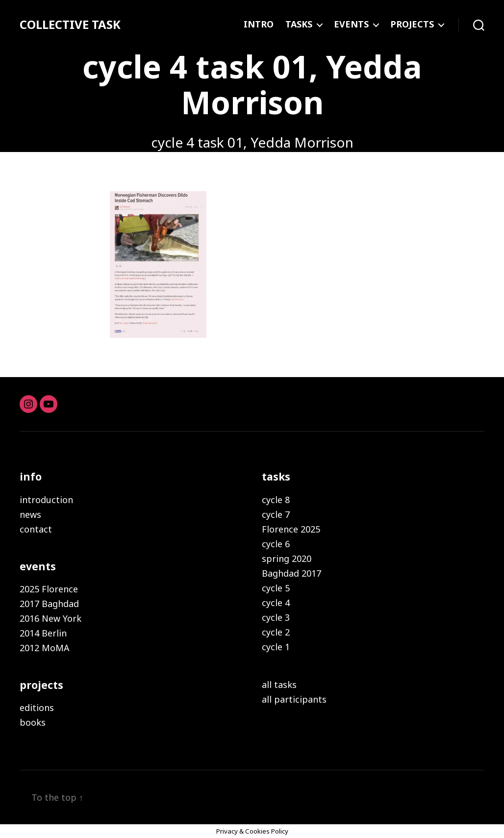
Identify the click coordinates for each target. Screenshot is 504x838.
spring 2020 (287, 559)
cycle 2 (276, 632)
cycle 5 (276, 588)
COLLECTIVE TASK (70, 25)
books (33, 722)
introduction (46, 500)
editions (37, 708)
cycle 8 (276, 500)
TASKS (299, 25)
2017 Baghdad (49, 604)
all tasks (279, 685)
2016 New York (50, 618)
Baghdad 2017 (291, 573)
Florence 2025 (291, 529)
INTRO (259, 25)
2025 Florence (49, 589)
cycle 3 (276, 617)
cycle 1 (276, 647)
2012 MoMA (45, 648)
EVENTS (351, 25)
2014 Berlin (43, 633)
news (30, 514)
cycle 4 (276, 603)
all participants (294, 699)
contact (36, 529)
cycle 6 (276, 544)
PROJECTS (412, 25)
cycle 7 (276, 514)
